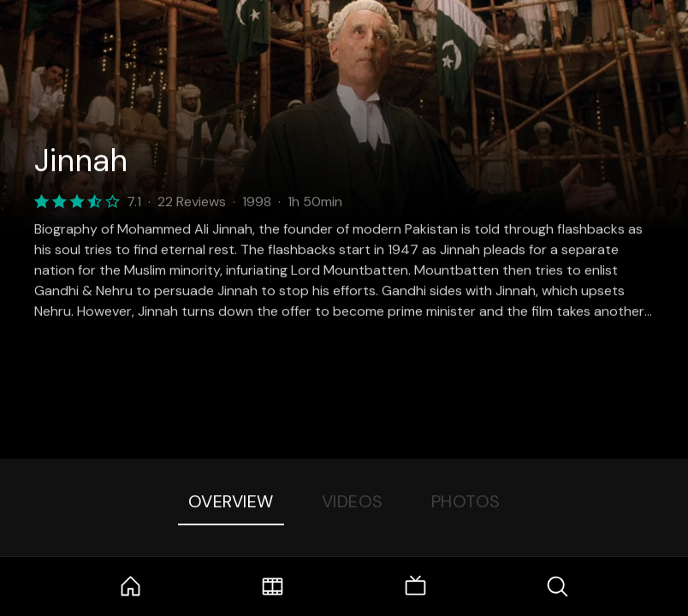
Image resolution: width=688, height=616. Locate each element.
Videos (353, 501)
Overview (231, 501)
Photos (466, 501)
